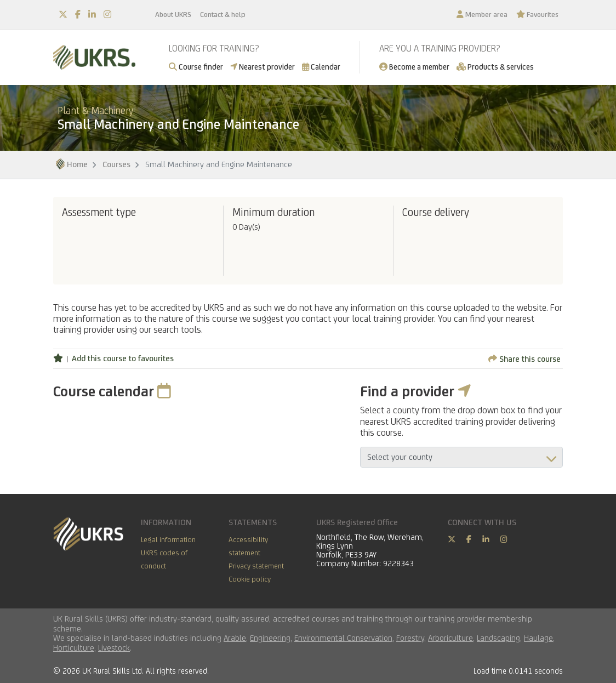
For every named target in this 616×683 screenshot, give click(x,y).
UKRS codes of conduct (164, 559)
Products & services (495, 67)
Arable (235, 638)
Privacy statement (256, 566)
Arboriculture (450, 638)
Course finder (196, 67)
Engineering (270, 638)
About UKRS (173, 14)
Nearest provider (263, 67)
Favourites (537, 14)
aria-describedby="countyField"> (461, 457)
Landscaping (498, 638)
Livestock (114, 648)
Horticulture (74, 648)
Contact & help (223, 14)
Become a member (414, 67)
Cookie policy (250, 579)
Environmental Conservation (343, 638)
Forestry (410, 638)
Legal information (168, 539)
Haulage (538, 638)
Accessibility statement (248, 546)
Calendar (321, 67)
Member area (482, 14)
